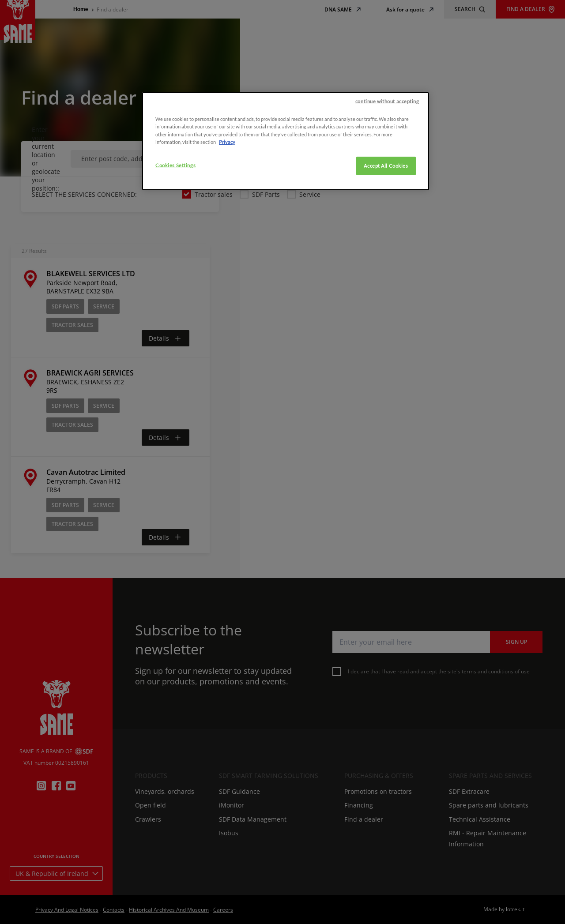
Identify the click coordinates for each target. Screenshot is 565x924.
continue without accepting (387, 338)
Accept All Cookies (386, 402)
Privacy (227, 378)
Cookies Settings (175, 402)
